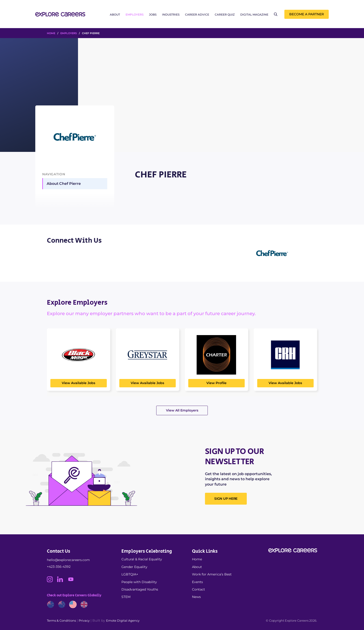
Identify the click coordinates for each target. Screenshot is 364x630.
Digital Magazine (254, 15)
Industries (171, 15)
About (115, 15)
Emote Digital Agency (123, 620)
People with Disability (139, 582)
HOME (51, 33)
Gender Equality (134, 567)
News (196, 597)
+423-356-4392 (59, 567)
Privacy (84, 620)
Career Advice (197, 15)
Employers (135, 15)
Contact (198, 589)
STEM (126, 597)
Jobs (153, 15)
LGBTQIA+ (130, 574)
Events (197, 582)
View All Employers (182, 410)
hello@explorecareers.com (68, 560)
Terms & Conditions (61, 620)
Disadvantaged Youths (140, 589)
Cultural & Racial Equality (142, 559)
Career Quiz (225, 15)
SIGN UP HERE (226, 499)
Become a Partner (307, 14)
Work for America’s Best (212, 574)
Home (197, 559)
